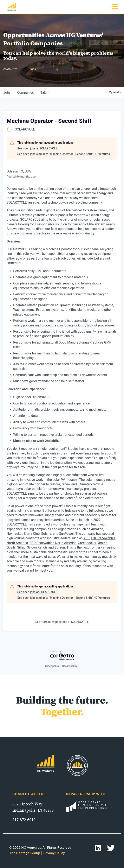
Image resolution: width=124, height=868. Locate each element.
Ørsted (102, 543)
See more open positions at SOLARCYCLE (62, 622)
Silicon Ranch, (37, 547)
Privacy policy (51, 666)
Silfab (21, 547)
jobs (7, 93)
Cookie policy (70, 666)
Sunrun (60, 547)
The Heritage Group (25, 853)
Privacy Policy (54, 853)
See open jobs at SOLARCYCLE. (38, 148)
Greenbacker (87, 543)
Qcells (11, 547)
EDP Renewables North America (53, 543)
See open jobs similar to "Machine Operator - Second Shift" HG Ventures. (64, 154)
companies (25, 93)
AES (87, 538)
